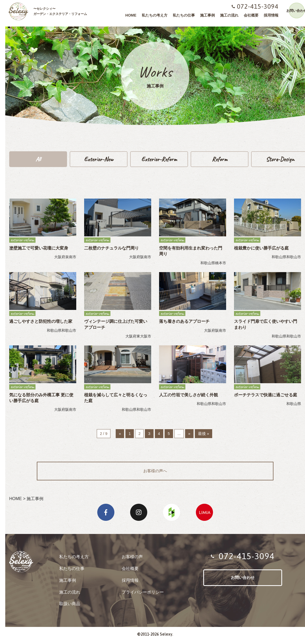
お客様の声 (132, 559)
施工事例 (205, 15)
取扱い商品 (70, 606)
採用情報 (268, 15)
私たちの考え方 (152, 15)
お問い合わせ (294, 11)
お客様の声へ (155, 473)
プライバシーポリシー (143, 594)
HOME (128, 15)
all (38, 159)
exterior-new (99, 159)
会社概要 (248, 15)
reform (220, 159)
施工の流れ (227, 15)
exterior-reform (159, 159)
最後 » (205, 435)
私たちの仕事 (181, 15)
